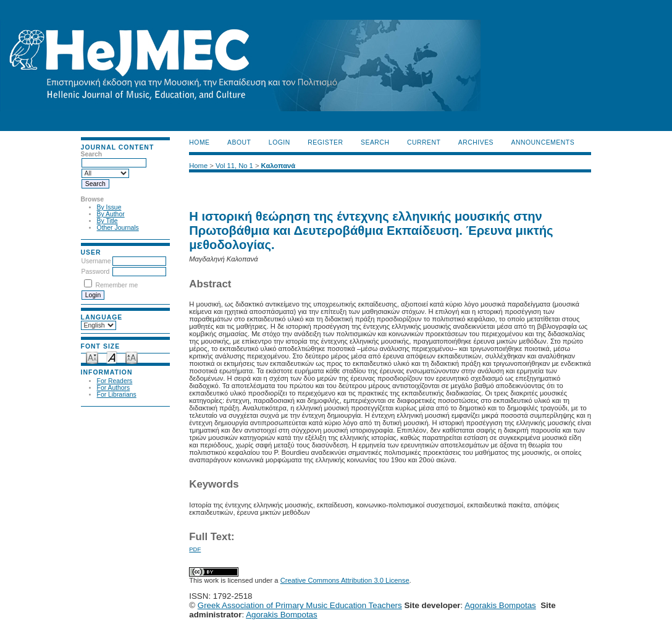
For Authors (114, 388)
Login (279, 142)
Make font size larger (132, 357)
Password (96, 272)
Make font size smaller (92, 357)
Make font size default (112, 357)
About (239, 142)
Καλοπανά (279, 166)
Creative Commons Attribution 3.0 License (345, 580)
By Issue (109, 207)
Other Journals (118, 228)
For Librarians (117, 395)
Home (199, 142)
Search (375, 142)
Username (96, 261)
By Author (111, 214)
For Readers (115, 381)
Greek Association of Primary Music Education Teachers (300, 605)
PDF (195, 549)
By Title (107, 221)
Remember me (116, 285)
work (212, 580)
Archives (476, 142)
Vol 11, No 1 (234, 166)
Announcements (543, 142)
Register (325, 142)
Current (424, 142)
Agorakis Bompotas (500, 605)
